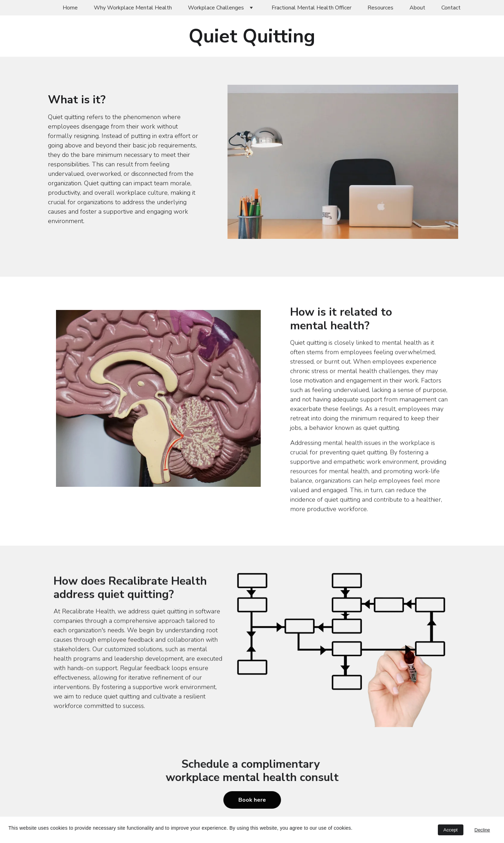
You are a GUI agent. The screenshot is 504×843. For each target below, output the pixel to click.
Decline (482, 830)
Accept (451, 830)
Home (70, 8)
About (417, 8)
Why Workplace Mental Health (133, 8)
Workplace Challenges (216, 8)
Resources (380, 8)
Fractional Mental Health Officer (311, 8)
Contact (451, 8)
